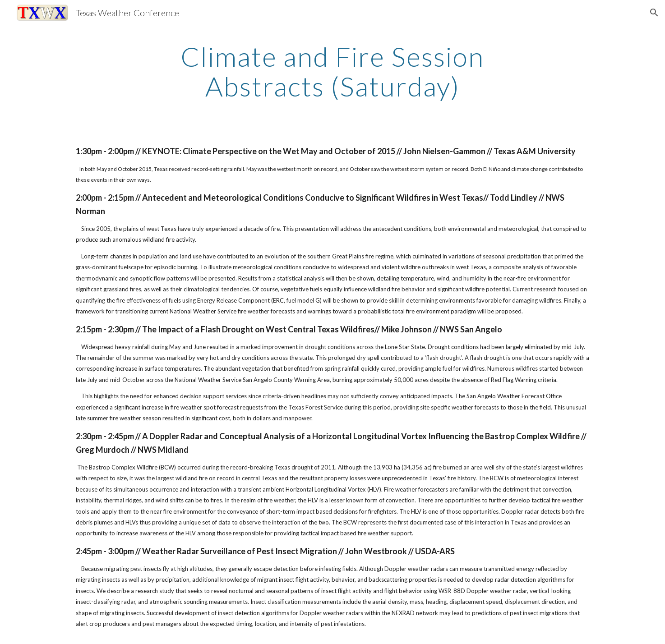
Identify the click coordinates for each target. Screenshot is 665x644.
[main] (332, 71)
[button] (654, 13)
